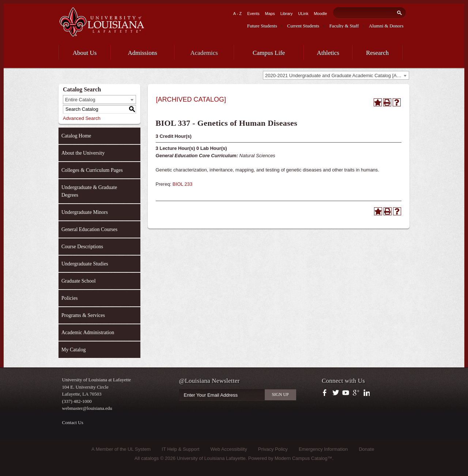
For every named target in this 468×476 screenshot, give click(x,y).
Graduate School (79, 281)
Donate (366, 449)
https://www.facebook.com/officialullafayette (326, 393)
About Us (85, 53)
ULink (303, 14)
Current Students (303, 26)
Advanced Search (82, 118)
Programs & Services (83, 315)
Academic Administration (88, 333)
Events (253, 14)
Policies (69, 298)
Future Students (262, 26)
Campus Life (269, 53)
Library (287, 14)
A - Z (237, 14)
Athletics (328, 53)
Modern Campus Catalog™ (303, 458)
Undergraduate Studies (85, 264)
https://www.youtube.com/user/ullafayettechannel (346, 393)
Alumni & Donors (386, 26)
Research (377, 53)
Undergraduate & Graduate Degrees (89, 191)
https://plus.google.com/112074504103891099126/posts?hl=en (356, 393)
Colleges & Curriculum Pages (92, 170)
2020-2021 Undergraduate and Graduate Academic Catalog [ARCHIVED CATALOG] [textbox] (337, 75)
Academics (204, 53)
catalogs (150, 458)
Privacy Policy (273, 449)
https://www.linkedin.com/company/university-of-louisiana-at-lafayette (366, 393)
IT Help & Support (180, 449)
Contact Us (73, 422)
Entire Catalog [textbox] (80, 100)
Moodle (320, 14)
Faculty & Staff (344, 26)
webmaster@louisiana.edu (87, 408)
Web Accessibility (229, 449)
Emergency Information (323, 449)
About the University (83, 153)
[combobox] (336, 75)
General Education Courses (89, 229)
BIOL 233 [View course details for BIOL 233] (182, 184)
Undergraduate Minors (85, 212)
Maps (270, 14)
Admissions (143, 53)
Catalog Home (76, 136)
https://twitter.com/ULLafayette (336, 393)
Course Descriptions (82, 247)
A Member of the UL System (121, 449)
